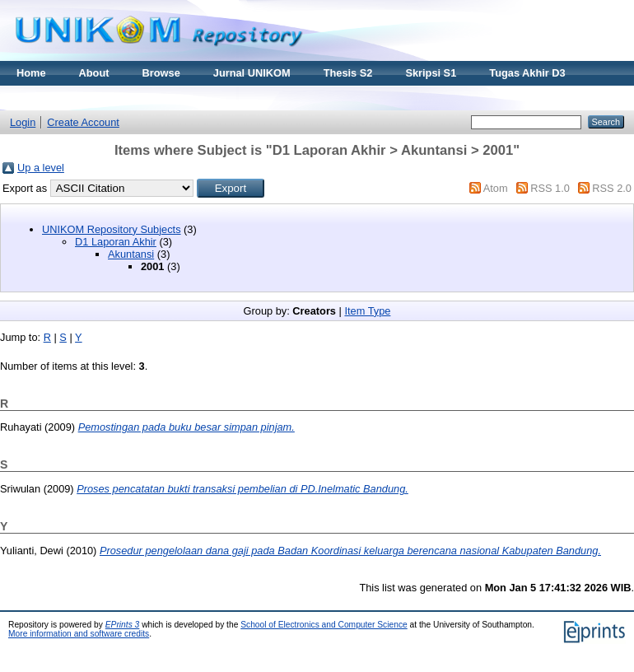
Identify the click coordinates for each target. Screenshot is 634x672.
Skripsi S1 (431, 73)
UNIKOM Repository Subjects (112, 229)
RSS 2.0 (612, 188)
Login (23, 122)
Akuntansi (131, 254)
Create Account (83, 122)
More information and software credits (79, 634)
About (94, 73)
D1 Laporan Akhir (116, 242)
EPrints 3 (123, 625)
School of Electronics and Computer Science (324, 625)
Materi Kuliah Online (68, 98)
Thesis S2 (348, 73)
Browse (161, 73)
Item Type (367, 311)
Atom (496, 188)
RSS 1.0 (550, 188)
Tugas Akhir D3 (527, 73)
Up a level (41, 168)
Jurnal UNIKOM (252, 73)
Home (31, 73)
